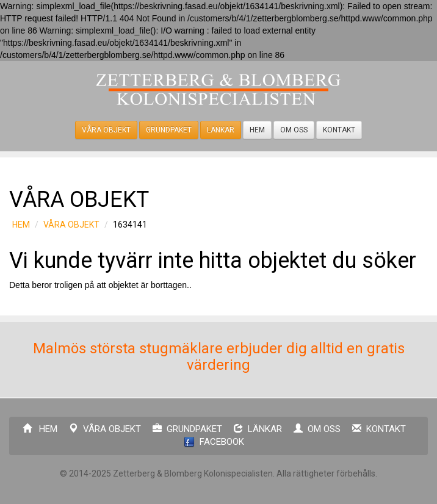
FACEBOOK (214, 442)
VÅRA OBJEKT (106, 130)
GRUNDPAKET (169, 130)
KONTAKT (339, 130)
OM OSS (294, 130)
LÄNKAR (221, 130)
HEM (257, 130)
